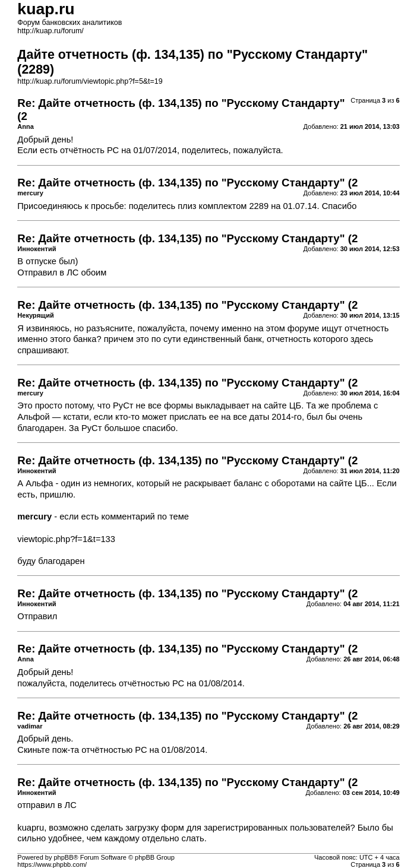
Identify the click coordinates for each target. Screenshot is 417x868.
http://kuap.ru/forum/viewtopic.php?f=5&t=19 (90, 81)
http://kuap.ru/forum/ (50, 31)
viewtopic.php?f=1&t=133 (66, 539)
